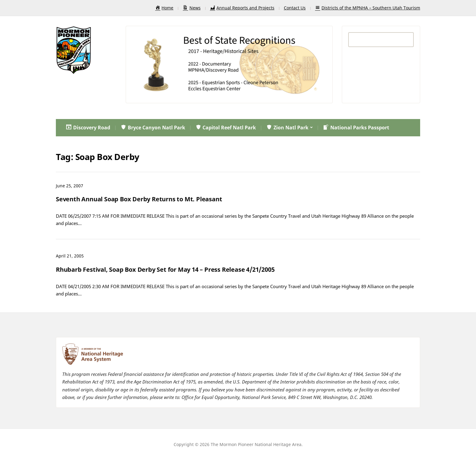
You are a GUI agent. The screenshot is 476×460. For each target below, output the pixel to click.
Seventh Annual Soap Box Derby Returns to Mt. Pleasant (139, 199)
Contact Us (295, 8)
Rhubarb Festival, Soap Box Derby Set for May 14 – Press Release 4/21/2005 (165, 269)
